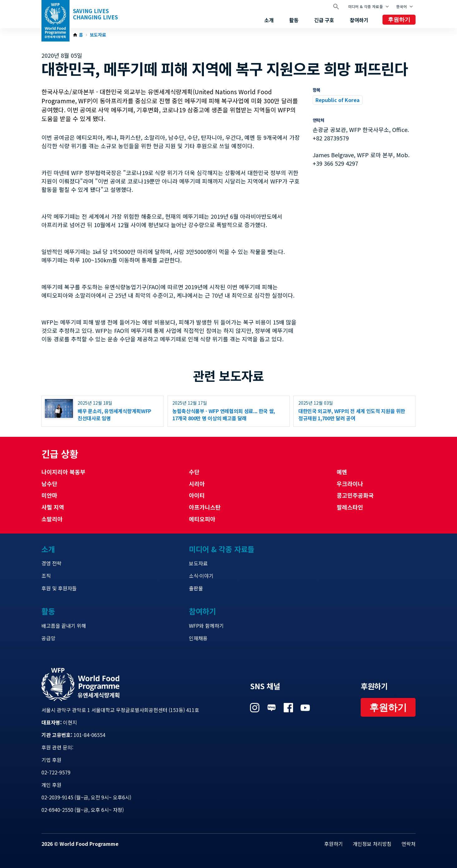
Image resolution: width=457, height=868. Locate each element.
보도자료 (98, 35)
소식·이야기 (201, 576)
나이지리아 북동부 (63, 472)
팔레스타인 (350, 507)
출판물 (196, 588)
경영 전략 (51, 563)
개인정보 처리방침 (372, 844)
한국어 (402, 6)
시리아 (197, 484)
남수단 (49, 484)
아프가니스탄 (205, 507)
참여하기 (359, 20)
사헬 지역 (53, 507)
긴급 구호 (324, 20)
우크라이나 (350, 484)
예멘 (342, 472)
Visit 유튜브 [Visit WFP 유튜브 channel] (305, 708)
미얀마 (49, 495)
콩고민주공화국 (355, 495)
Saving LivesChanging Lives (95, 14)
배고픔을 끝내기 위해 (64, 626)
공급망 (48, 638)
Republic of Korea (338, 100)
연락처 (409, 844)
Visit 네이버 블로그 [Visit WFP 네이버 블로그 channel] (272, 708)
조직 (46, 576)
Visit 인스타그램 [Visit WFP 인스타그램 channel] (255, 708)
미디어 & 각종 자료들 (366, 6)
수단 (194, 472)
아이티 (197, 495)
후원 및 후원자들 (59, 588)
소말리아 (52, 519)
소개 (269, 20)
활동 (294, 20)
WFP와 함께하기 (206, 626)
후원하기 (399, 20)
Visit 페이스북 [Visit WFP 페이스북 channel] (288, 708)
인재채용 (198, 638)
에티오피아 (202, 519)
